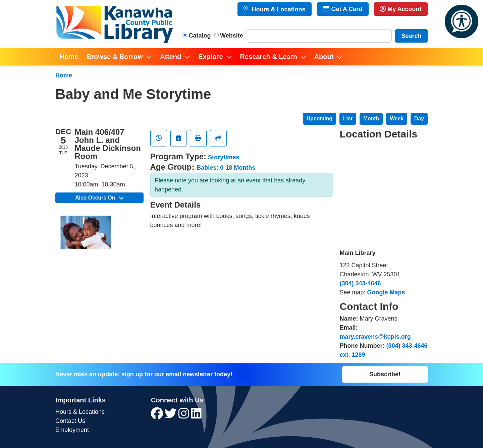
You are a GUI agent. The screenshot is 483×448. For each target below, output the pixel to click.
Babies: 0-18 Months (226, 168)
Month (371, 119)
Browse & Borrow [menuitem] (115, 57)
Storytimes (224, 157)
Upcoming (319, 119)
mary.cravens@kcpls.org (375, 337)
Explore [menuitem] (210, 57)
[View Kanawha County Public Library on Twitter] (172, 416)
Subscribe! (385, 374)
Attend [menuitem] (171, 57)
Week (397, 119)
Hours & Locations (278, 9)
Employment (72, 430)
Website (232, 36)
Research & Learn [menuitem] (269, 57)
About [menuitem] (324, 57)
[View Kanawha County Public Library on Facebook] (158, 416)
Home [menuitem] (69, 57)
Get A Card (342, 9)
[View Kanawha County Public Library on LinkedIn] (196, 416)
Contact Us (70, 421)
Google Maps (386, 292)
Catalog (200, 36)
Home (64, 75)
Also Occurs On (99, 198)
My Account (400, 9)
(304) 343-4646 (360, 283)
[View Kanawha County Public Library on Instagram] (185, 416)
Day (419, 119)
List (348, 119)
